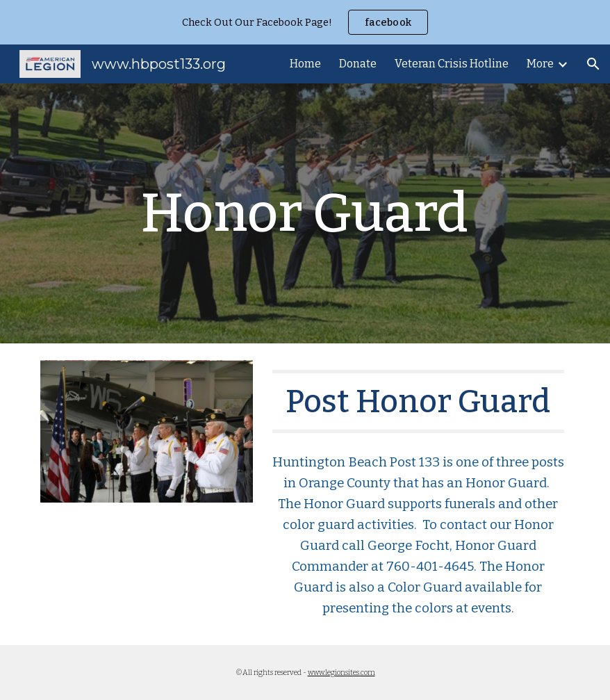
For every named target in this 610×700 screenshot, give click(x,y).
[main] (305, 213)
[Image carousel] (147, 440)
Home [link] (305, 64)
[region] (305, 22)
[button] (593, 64)
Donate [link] (358, 64)
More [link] (540, 64)
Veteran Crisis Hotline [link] (452, 64)
